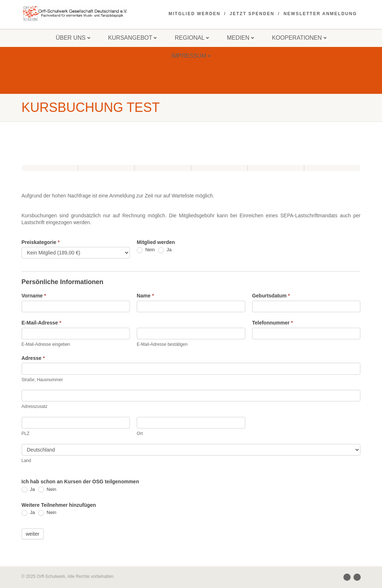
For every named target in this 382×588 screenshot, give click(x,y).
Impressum (191, 56)
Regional (192, 38)
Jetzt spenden (252, 14)
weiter (33, 534)
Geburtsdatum (271, 296)
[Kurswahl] (163, 168)
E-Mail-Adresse (42, 323)
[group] (191, 164)
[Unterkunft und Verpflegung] (106, 168)
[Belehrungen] (219, 168)
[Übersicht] (332, 168)
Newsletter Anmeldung (320, 14)
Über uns (73, 38)
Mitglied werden (194, 14)
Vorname (34, 296)
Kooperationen (299, 38)
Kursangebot (133, 38)
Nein (146, 250)
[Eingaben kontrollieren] (276, 168)
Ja (165, 250)
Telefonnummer (273, 323)
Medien (240, 38)
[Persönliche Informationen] (50, 168)
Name (145, 296)
